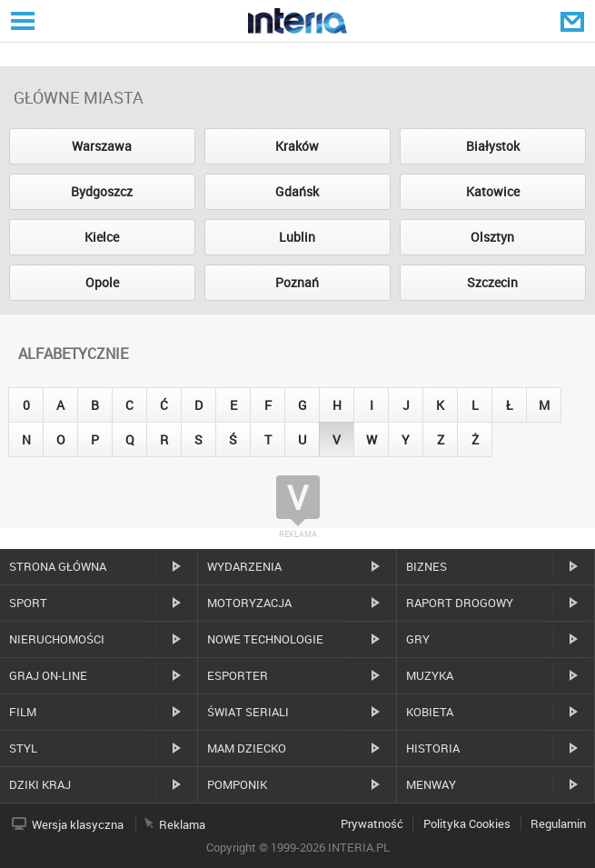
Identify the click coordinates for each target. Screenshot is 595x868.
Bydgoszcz (102, 191)
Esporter (238, 675)
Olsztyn (492, 237)
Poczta (574, 21)
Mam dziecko (247, 748)
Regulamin (558, 823)
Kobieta (430, 712)
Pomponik (237, 784)
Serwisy (21, 20)
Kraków (297, 146)
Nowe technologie (265, 639)
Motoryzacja (249, 603)
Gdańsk (297, 191)
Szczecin (492, 282)
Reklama (182, 824)
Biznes (426, 566)
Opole (102, 282)
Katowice (493, 191)
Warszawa (102, 146)
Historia (433, 748)
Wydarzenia (244, 566)
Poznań (297, 282)
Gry (418, 639)
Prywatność (372, 823)
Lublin (297, 237)
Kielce (102, 237)
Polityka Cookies (467, 823)
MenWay (431, 784)
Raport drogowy (460, 603)
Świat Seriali (248, 712)
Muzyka (430, 675)
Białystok (493, 146)
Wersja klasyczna (78, 824)
